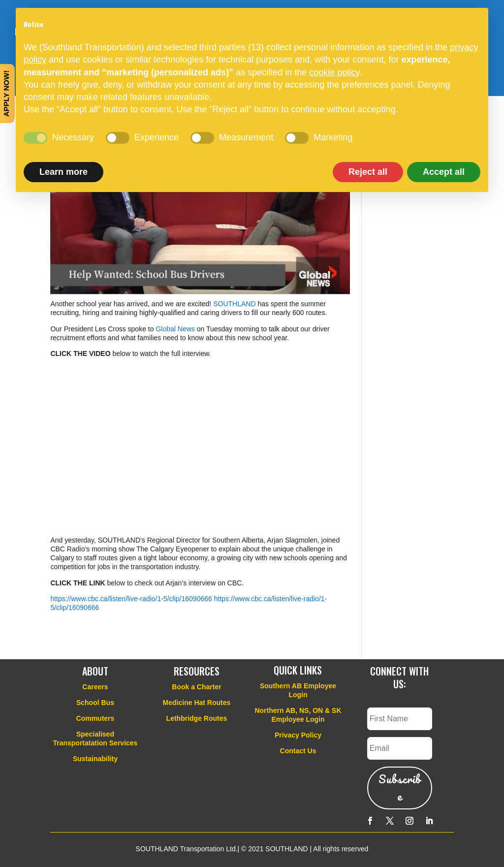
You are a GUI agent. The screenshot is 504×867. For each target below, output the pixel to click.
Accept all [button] (444, 172)
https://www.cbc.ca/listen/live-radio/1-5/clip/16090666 (131, 599)
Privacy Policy (298, 735)
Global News (175, 329)
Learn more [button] (63, 172)
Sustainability (95, 759)
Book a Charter (196, 687)
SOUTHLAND (234, 304)
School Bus (95, 703)
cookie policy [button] (334, 72)
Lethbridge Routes (197, 718)
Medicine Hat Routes (197, 703)
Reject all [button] (368, 172)
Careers (95, 687)
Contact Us (298, 751)
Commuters (95, 718)
